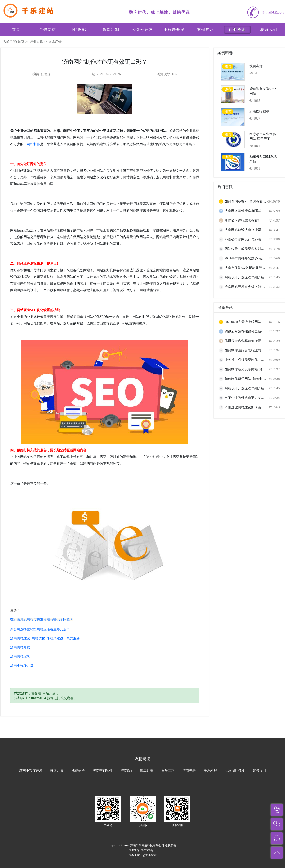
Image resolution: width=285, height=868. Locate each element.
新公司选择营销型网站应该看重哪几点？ (40, 629)
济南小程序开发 (22, 665)
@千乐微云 (150, 855)
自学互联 (168, 771)
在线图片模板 (235, 771)
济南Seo (126, 771)
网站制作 (33, 144)
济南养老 (189, 771)
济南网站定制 (20, 656)
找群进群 (78, 771)
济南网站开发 (20, 647)
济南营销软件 (103, 771)
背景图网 (259, 771)
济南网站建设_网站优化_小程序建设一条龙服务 (45, 638)
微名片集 (57, 771)
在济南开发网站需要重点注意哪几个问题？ (42, 619)
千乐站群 (210, 771)
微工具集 (147, 771)
